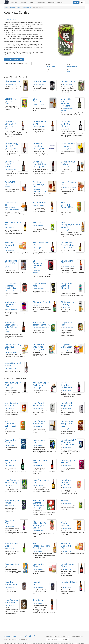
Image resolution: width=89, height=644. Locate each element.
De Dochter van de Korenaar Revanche (66, 102)
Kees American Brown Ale (12, 404)
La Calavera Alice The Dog (67, 244)
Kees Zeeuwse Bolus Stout (12, 601)
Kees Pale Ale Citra (11, 545)
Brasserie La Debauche (69, 266)
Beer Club (24, 2)
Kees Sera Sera (12, 564)
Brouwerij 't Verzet (11, 368)
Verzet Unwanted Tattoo (13, 364)
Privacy (14, 636)
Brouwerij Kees (11, 19)
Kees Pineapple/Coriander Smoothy (71, 225)
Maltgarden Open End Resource (10, 304)
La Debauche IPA (67, 262)
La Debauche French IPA (11, 262)
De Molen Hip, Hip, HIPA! (11, 145)
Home (7, 8)
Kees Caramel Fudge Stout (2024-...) (68, 424)
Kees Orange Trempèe (65, 523)
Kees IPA (37, 222)
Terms (21, 636)
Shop (32, 2)
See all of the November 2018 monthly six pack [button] (18, 63)
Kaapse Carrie (39, 203)
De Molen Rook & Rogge (68, 145)
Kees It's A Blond (10, 522)
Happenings (51, 2)
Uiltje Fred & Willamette (39, 346)
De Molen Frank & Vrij (40, 123)
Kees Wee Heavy (37, 583)
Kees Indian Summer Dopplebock (38, 503)
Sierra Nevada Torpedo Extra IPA (41, 324)
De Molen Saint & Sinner (9, 164)
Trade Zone (15, 2)
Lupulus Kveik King (39, 285)
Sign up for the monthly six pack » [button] (14, 60)
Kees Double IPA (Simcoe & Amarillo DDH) (69, 442)
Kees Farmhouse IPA (13, 224)
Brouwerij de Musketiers (69, 187)
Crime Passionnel (38, 100)
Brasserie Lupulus (39, 289)
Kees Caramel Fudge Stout (39, 422)
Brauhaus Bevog (67, 84)
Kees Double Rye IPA (11, 461)
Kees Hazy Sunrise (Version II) (66, 482)
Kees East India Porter (40, 461)
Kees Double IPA (39, 441)
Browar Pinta (38, 305)
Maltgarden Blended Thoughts (66, 286)
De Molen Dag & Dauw (10, 123)
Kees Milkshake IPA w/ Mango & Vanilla (39, 524)
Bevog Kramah (68, 81)
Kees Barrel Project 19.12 (67, 404)
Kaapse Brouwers (39, 205)
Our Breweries (41, 2)
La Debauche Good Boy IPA (38, 264)
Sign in (82, 2)
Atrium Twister (40, 81)
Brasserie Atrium (39, 84)
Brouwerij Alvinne (11, 84)
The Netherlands (50, 66)
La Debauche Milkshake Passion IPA (11, 286)
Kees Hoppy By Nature (12, 502)
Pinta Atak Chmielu (42, 302)
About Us (61, 2)
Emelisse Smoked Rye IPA (39, 184)
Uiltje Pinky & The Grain (66, 346)
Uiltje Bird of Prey (67, 324)
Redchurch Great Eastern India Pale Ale (11, 325)
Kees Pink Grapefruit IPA (10, 245)
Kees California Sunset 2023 (67, 205)
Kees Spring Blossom (39, 565)
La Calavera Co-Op (68, 248)
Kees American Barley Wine (67, 385)
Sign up (76, 2)
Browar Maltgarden (68, 291)
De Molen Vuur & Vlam (68, 163)
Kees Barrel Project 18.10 (39, 404)
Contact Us (7, 636)
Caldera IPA (10, 99)
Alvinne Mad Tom (13, 81)
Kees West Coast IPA (41, 244)
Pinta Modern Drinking (67, 303)
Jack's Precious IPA (68, 183)
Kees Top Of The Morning (11, 583)
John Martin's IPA (11, 204)
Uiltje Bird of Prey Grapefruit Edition (13, 347)
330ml (69, 72)
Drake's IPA (10, 182)
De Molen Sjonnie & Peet (40, 163)
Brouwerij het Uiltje (68, 328)
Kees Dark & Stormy (10, 441)
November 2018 (26, 8)
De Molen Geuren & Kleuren (65, 124)
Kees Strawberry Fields (69, 565)
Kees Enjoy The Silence (68, 461)
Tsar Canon (38, 600)
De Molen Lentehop (37, 145)
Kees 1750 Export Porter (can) (41, 384)
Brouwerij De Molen (40, 127)
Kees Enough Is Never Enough (12, 481)
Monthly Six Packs (15, 8)
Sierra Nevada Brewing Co (42, 328)
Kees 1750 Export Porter (13, 384)
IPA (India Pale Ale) (72, 66)
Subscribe (66, 639)
